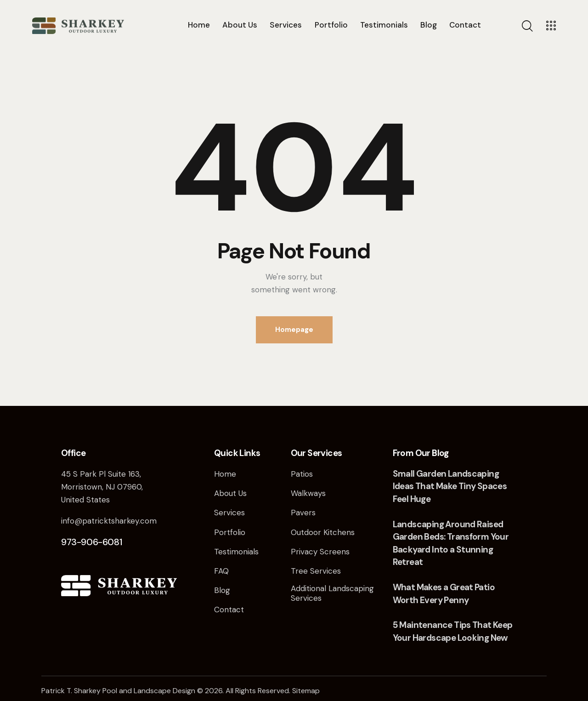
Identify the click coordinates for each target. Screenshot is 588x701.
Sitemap (306, 691)
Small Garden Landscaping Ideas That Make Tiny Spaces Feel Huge (450, 486)
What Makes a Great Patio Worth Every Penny (444, 594)
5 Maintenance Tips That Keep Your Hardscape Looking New (453, 631)
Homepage (294, 330)
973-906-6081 (92, 542)
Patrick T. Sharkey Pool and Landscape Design (118, 691)
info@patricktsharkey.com (109, 521)
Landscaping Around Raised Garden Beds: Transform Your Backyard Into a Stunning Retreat (451, 543)
